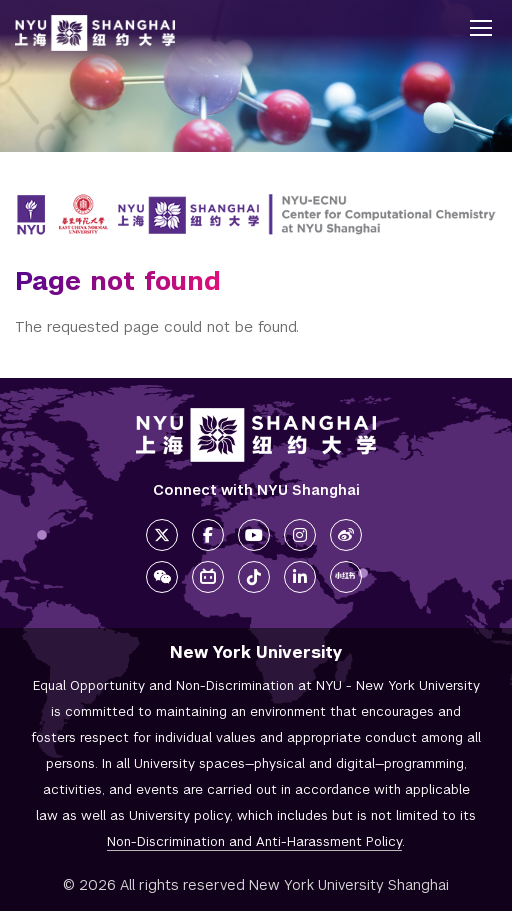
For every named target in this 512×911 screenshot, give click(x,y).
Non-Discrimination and (254, 841)
